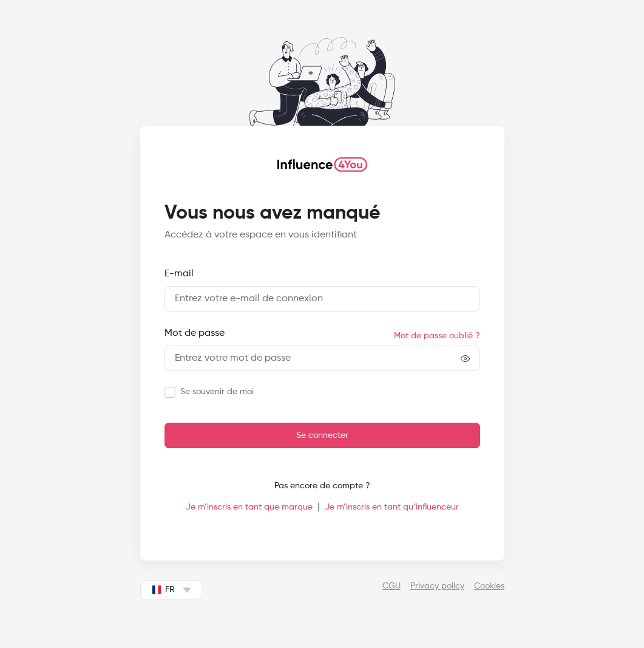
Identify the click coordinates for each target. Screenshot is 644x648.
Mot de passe (195, 333)
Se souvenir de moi (217, 392)
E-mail (179, 274)
